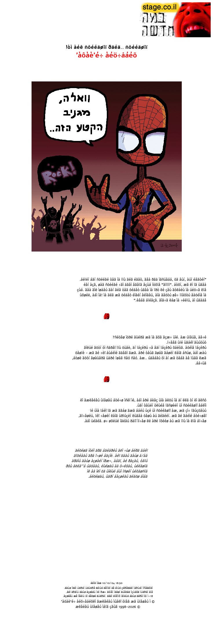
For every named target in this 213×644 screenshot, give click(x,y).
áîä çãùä (110, 607)
